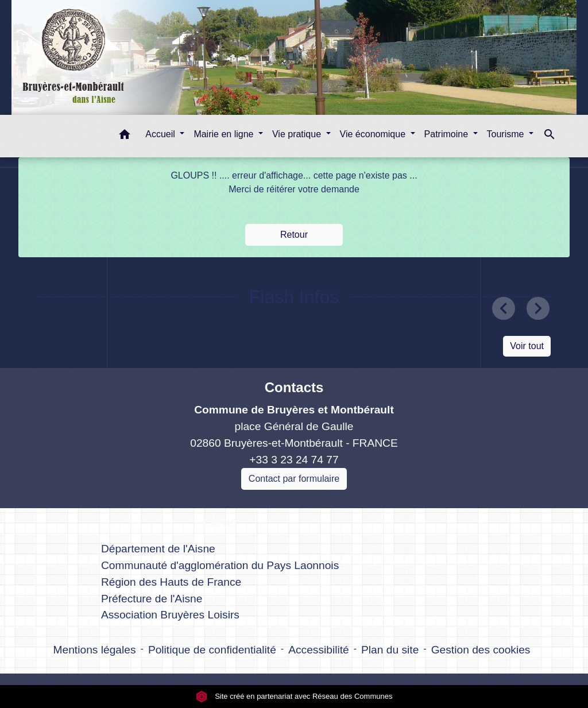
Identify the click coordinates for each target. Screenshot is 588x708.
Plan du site (390, 650)
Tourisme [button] (507, 134)
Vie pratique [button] (298, 134)
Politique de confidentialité (212, 650)
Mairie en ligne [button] (225, 134)
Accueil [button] (161, 134)
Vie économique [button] (374, 134)
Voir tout (527, 346)
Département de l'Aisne (158, 549)
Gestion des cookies (481, 650)
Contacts (294, 387)
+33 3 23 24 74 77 (294, 460)
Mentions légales (95, 650)
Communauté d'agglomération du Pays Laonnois (220, 565)
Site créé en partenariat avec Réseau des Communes (294, 696)
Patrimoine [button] (448, 134)
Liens (220, 522)
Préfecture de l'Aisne (152, 599)
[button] (125, 136)
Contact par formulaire (294, 479)
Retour (294, 235)
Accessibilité (319, 650)
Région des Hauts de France (171, 582)
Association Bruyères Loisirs (170, 615)
